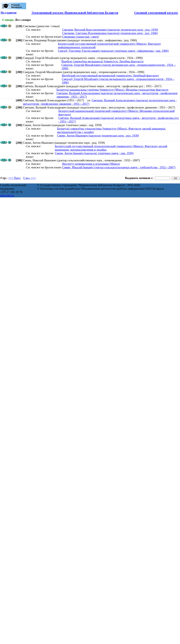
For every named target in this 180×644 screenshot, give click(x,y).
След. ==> (30, 178)
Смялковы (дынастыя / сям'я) (80, 37)
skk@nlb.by (7, 196)
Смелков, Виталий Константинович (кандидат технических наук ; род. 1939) (110, 30)
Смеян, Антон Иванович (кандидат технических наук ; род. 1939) (98, 136)
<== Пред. (15, 178)
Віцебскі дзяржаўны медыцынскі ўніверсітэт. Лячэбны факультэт (103, 61)
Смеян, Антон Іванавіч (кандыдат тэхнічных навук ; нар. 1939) (94, 153)
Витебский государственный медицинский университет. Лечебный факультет (110, 76)
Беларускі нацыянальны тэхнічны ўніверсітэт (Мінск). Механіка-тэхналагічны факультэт (113, 90)
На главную (9, 13)
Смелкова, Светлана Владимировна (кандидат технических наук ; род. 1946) (110, 33)
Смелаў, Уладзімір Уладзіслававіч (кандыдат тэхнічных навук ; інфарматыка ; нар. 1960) (113, 51)
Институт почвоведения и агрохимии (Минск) (91, 164)
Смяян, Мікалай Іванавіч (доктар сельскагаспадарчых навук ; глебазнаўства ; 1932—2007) (119, 167)
